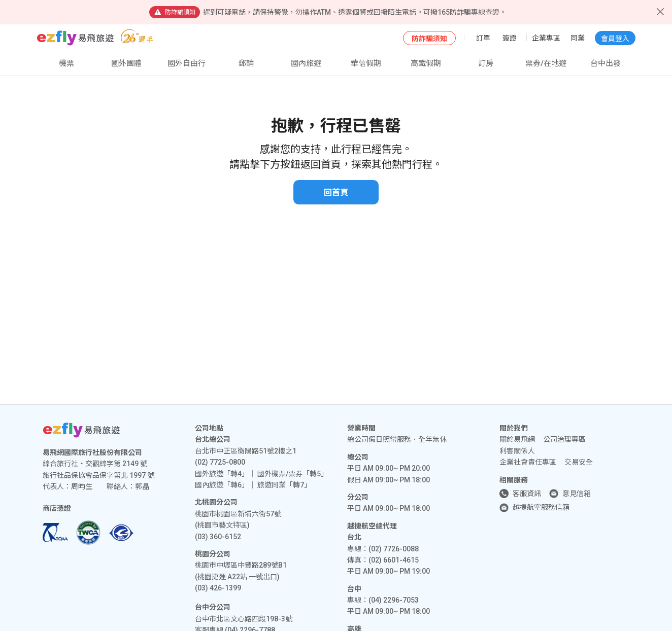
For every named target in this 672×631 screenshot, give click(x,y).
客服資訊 (527, 494)
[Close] (660, 12)
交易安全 (579, 462)
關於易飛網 (517, 439)
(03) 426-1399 (218, 588)
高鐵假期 (426, 63)
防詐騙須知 (429, 39)
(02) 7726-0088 (394, 549)
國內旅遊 (306, 63)
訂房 (486, 63)
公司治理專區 (564, 439)
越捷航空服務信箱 (541, 507)
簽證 (510, 38)
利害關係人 (517, 451)
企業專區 (546, 38)
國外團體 (126, 63)
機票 (66, 63)
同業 (578, 38)
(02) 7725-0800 (220, 462)
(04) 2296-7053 (394, 600)
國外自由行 (187, 63)
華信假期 (366, 63)
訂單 (483, 38)
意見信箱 (577, 494)
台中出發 (606, 63)
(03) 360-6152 (218, 537)
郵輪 (246, 63)
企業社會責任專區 (528, 462)
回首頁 (336, 192)
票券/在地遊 (546, 63)
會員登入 (615, 39)
